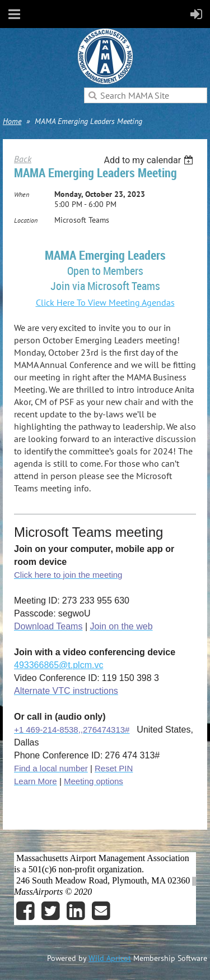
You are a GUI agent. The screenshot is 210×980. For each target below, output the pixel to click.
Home (12, 121)
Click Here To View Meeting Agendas (105, 302)
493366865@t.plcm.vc (59, 665)
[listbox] (150, 160)
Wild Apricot (110, 958)
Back (23, 159)
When (22, 194)
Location (26, 220)
